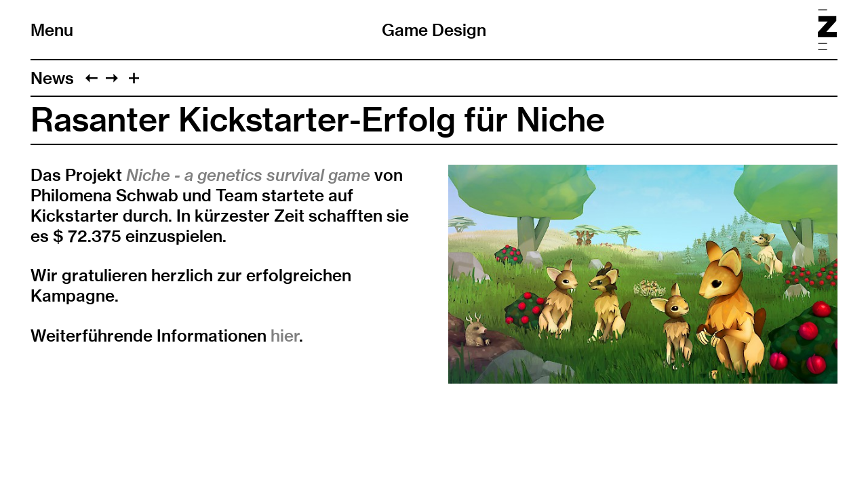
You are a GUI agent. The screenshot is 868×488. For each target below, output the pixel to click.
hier (285, 335)
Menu (52, 30)
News (52, 78)
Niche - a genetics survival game (248, 175)
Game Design (434, 30)
